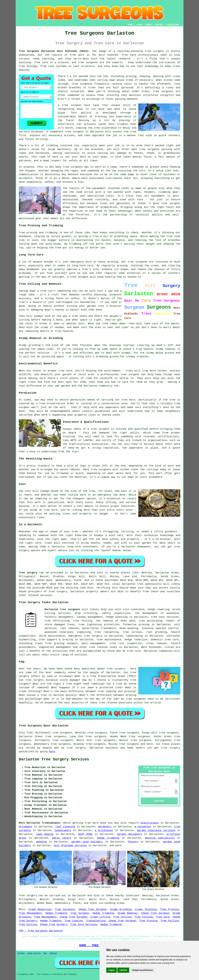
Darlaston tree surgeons (62, 609)
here (52, 752)
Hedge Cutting (34, 953)
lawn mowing (45, 834)
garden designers (129, 834)
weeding (41, 842)
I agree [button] (112, 970)
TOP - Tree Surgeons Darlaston (41, 931)
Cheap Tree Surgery (54, 925)
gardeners (105, 827)
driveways (26, 827)
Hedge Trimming (56, 913)
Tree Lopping (74, 921)
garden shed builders (87, 842)
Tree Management (30, 913)
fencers (133, 842)
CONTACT (159, 25)
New (45, 953)
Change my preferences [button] (142, 970)
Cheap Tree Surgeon (93, 909)
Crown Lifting (100, 917)
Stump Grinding (121, 909)
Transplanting (96, 921)
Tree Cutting (122, 917)
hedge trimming (108, 838)
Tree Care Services (84, 925)
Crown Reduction (40, 909)
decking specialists (160, 838)
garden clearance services (156, 830)
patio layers (62, 838)
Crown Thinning (146, 909)
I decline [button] (123, 970)
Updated (53, 953)
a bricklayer (104, 830)
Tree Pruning (169, 909)
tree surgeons (129, 744)
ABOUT (149, 25)
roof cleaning (65, 827)
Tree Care (163, 917)
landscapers (63, 830)
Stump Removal (128, 913)
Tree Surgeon (80, 913)
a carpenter (143, 827)
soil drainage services (70, 846)
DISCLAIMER (173, 25)
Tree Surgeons (65, 909)
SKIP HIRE (85, 834)
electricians (150, 823)
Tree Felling (144, 917)
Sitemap (21, 953)
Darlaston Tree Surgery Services (54, 759)
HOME (130, 25)
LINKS (139, 25)
